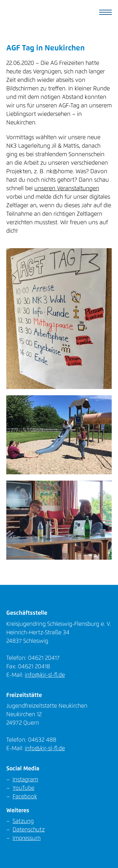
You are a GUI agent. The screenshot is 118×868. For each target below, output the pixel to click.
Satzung (23, 821)
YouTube (23, 788)
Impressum (27, 838)
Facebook (25, 797)
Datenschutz (29, 830)
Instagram (25, 780)
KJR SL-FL (33, 12)
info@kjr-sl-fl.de (45, 675)
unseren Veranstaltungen (67, 189)
